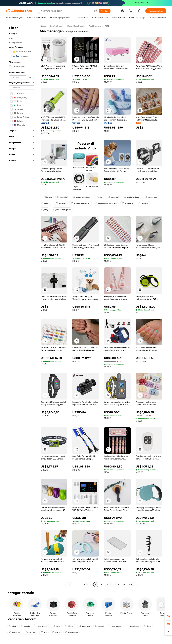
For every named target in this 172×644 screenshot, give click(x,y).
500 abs (143, 203)
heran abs (84, 626)
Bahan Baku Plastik (76, 26)
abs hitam (15, 632)
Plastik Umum (95, 26)
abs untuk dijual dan (81, 203)
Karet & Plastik (57, 26)
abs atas (61, 203)
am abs (26, 626)
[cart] (131, 11)
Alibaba (43, 26)
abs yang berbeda (82, 197)
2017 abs (31, 632)
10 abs (69, 626)
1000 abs (47, 197)
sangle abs (133, 626)
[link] (168, 617)
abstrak (46, 203)
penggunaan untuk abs (106, 203)
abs (44, 632)
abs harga (128, 203)
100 (130, 585)
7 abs (148, 626)
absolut (100, 626)
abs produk (41, 626)
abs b (56, 626)
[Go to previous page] (67, 585)
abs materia (151, 197)
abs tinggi (113, 197)
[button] (96, 11)
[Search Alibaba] (66, 11)
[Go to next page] (136, 585)
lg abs (56, 632)
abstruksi (62, 197)
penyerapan (116, 626)
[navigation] (22, 306)
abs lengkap (71, 632)
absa (99, 197)
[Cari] (105, 11)
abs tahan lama (132, 197)
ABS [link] (107, 26)
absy (45, 210)
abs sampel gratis (62, 210)
